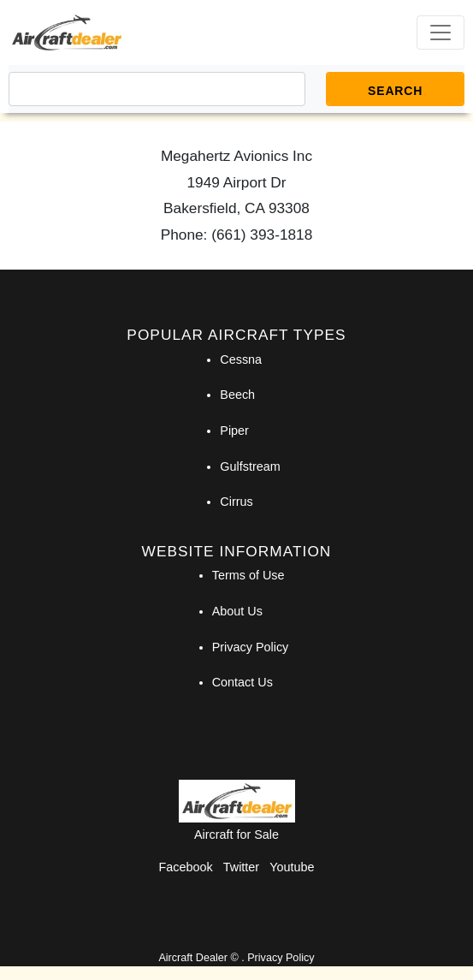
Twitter (241, 867)
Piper (234, 431)
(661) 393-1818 (262, 235)
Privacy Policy (251, 647)
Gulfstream (250, 466)
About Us (237, 611)
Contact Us (242, 682)
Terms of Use (248, 575)
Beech (237, 395)
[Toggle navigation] (440, 33)
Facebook (186, 867)
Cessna (241, 359)
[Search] (157, 89)
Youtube (292, 867)
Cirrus (236, 502)
